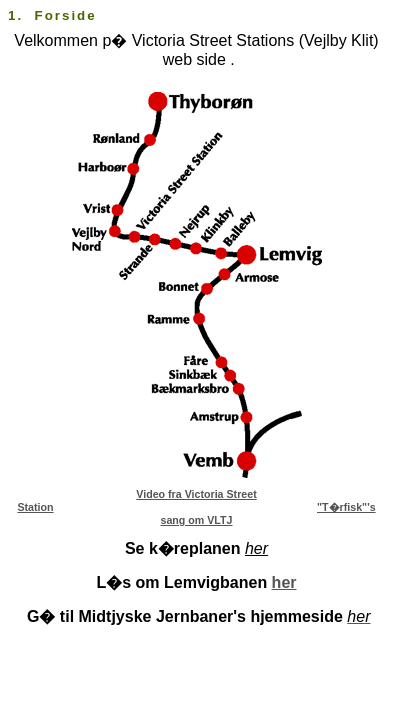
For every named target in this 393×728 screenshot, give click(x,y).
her (284, 582)
